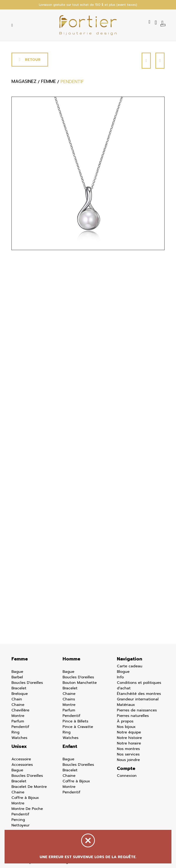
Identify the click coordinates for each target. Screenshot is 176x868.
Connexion (127, 776)
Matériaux (126, 705)
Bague (17, 672)
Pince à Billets (75, 721)
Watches (19, 738)
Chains (69, 699)
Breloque (20, 694)
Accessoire (21, 759)
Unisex (19, 746)
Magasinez (24, 82)
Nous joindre (128, 760)
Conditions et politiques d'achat (139, 685)
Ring (15, 732)
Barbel (17, 677)
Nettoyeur (21, 825)
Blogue (123, 672)
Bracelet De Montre (29, 787)
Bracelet (19, 688)
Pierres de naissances (137, 710)
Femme (20, 659)
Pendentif (20, 727)
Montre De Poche (27, 809)
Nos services (128, 754)
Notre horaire (129, 743)
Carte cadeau (130, 666)
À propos (125, 721)
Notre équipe (129, 732)
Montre (18, 716)
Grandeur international (138, 699)
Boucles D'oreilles (27, 683)
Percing (18, 820)
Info (120, 677)
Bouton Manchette (80, 683)
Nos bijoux (126, 727)
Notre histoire (129, 738)
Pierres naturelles (133, 716)
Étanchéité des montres (139, 694)
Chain (17, 699)
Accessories (22, 765)
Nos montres (128, 749)
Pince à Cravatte (78, 727)
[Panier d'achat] (163, 23)
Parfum (18, 721)
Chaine (18, 705)
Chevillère (20, 710)
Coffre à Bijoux (25, 798)
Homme (71, 659)
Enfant (70, 746)
